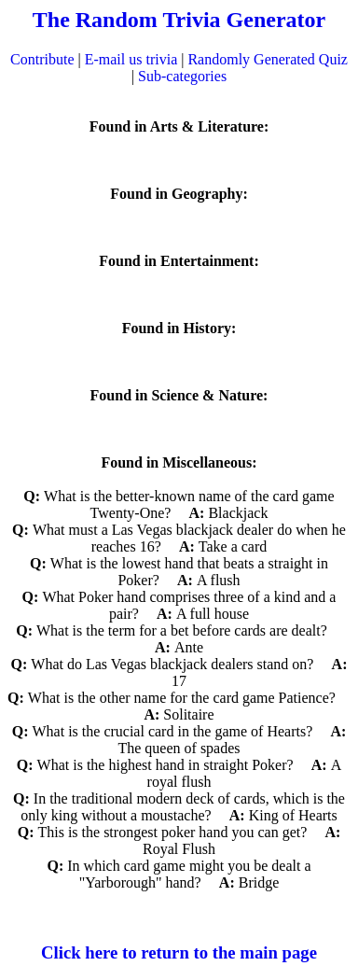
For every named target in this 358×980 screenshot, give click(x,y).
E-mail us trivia (131, 59)
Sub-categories (182, 76)
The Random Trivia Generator (179, 20)
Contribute (42, 59)
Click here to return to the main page (179, 952)
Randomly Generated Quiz (268, 59)
